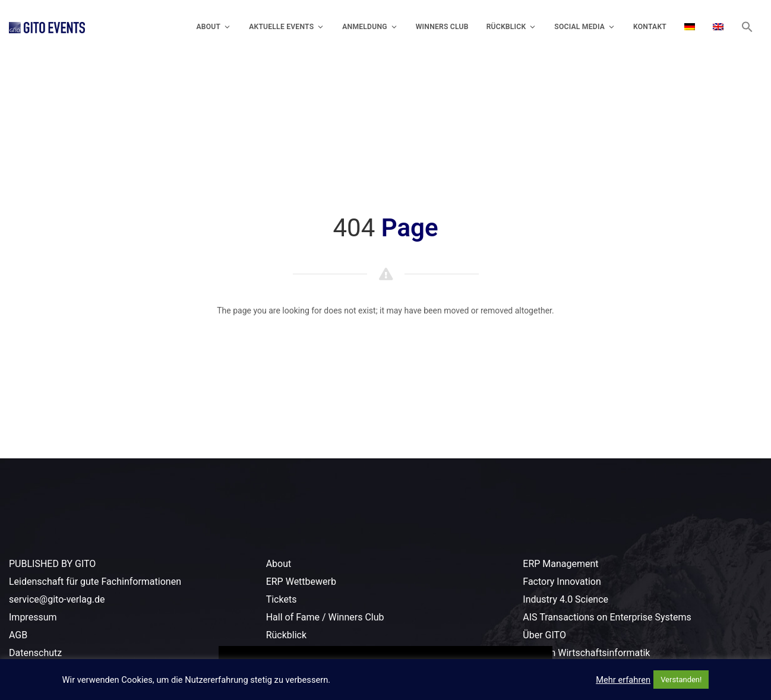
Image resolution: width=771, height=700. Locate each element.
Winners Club (442, 27)
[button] (747, 27)
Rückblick (512, 27)
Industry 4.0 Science (565, 599)
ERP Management (560, 564)
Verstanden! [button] (681, 680)
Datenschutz (35, 653)
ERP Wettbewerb (301, 582)
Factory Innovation (562, 582)
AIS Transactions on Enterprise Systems (607, 617)
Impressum (33, 617)
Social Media (585, 27)
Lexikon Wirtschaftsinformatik (586, 653)
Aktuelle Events (287, 27)
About (214, 27)
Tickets (282, 599)
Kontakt (650, 27)
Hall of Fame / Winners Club (325, 617)
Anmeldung (370, 27)
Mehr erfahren (623, 680)
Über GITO (544, 635)
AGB (18, 635)
